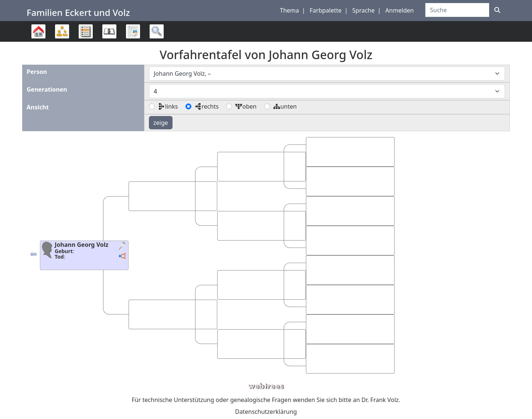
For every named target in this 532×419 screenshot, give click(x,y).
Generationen (47, 89)
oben (246, 106)
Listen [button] (86, 31)
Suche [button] (157, 31)
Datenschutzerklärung (266, 412)
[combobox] (327, 74)
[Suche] (497, 10)
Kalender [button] (109, 31)
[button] (33, 256)
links (168, 106)
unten (285, 106)
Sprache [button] (364, 10)
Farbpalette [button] (325, 10)
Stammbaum (38, 42)
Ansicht (38, 107)
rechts (207, 106)
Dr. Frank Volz (380, 400)
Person (37, 72)
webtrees (266, 386)
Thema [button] (290, 10)
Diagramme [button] (62, 31)
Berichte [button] (133, 31)
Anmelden (400, 10)
